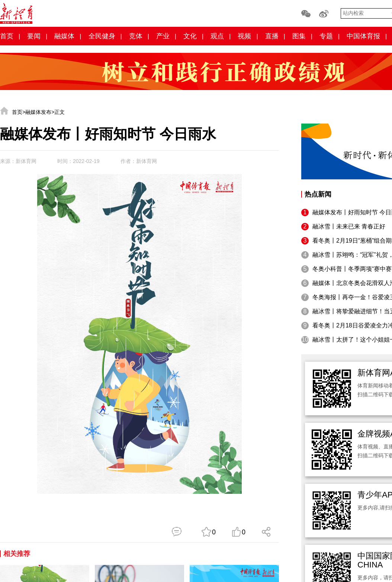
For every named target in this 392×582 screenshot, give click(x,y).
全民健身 (102, 36)
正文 (60, 112)
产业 (163, 36)
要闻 (34, 36)
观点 (217, 36)
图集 (299, 36)
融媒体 (64, 36)
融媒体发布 (38, 112)
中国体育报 (363, 36)
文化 (190, 36)
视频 (244, 36)
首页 (7, 36)
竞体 (136, 36)
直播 (272, 36)
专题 (326, 36)
